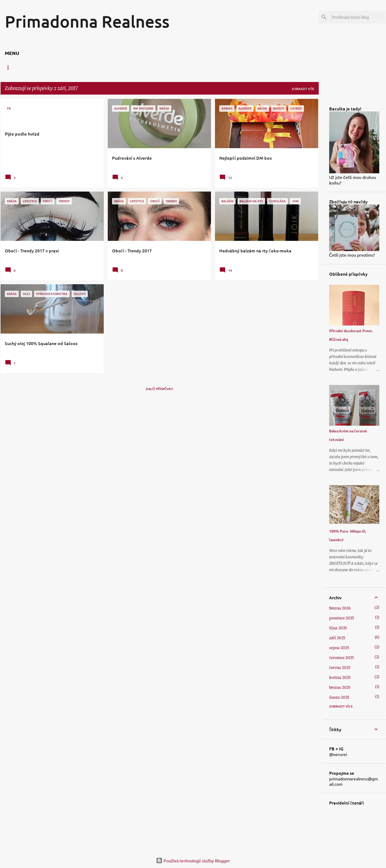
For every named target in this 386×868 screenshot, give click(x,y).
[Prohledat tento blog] (358, 17)
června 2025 (340, 668)
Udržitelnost (273, 68)
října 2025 (338, 628)
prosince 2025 (342, 618)
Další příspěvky (160, 389)
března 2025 (340, 687)
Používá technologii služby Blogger (193, 860)
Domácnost (132, 68)
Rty (41, 68)
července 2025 (342, 658)
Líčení (104, 68)
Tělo (60, 68)
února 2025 (339, 697)
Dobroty (162, 68)
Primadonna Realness (87, 21)
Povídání (241, 68)
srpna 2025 (339, 648)
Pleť (22, 68)
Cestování (212, 68)
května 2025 (340, 678)
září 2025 (337, 638)
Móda (186, 68)
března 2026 (340, 608)
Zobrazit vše (303, 89)
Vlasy (81, 68)
